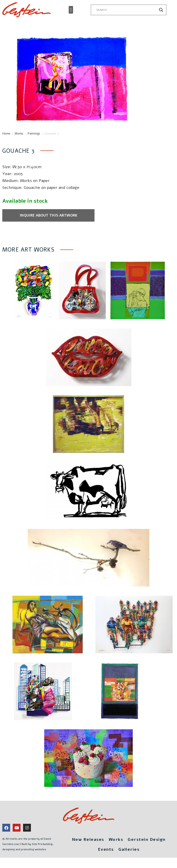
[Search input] (127, 10)
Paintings (34, 134)
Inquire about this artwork (49, 215)
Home (6, 134)
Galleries (129, 849)
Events (106, 849)
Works (19, 134)
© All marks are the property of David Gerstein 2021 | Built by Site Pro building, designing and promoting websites (28, 844)
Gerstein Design (147, 839)
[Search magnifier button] (161, 10)
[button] (71, 10)
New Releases (88, 839)
